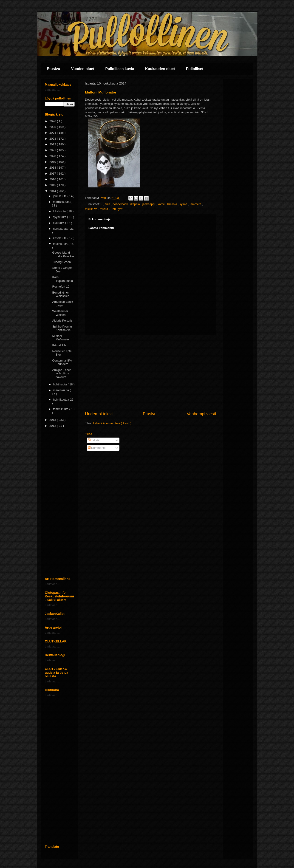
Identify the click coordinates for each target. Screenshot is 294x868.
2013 (53, 420)
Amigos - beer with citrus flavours (61, 373)
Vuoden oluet (83, 69)
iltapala (136, 204)
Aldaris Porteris (62, 321)
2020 (53, 156)
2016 (53, 179)
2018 (53, 168)
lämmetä (196, 204)
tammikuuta (61, 409)
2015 (53, 185)
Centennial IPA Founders (62, 362)
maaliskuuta (61, 390)
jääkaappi (149, 204)
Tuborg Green (61, 262)
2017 (53, 174)
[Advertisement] (150, 373)
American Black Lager (62, 304)
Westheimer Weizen (60, 313)
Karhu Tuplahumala (62, 279)
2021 (53, 150)
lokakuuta (60, 211)
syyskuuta (60, 217)
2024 (53, 133)
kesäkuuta (60, 238)
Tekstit (94, 440)
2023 (53, 139)
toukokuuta (61, 244)
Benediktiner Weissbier (60, 294)
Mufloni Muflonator (61, 338)
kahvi (161, 204)
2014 (53, 191)
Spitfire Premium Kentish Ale (63, 328)
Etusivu (54, 69)
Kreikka (172, 204)
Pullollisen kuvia (120, 69)
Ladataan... (52, 90)
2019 (53, 162)
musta (104, 209)
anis (108, 204)
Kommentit (97, 448)
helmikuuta (61, 400)
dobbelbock (121, 204)
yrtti (121, 209)
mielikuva (92, 209)
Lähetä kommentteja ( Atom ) (112, 423)
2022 (53, 144)
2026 (53, 121)
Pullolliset (195, 69)
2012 (53, 426)
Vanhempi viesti (201, 414)
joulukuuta (60, 196)
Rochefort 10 (61, 287)
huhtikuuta (60, 384)
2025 (53, 127)
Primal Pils (59, 345)
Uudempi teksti (99, 414)
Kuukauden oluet (160, 69)
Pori (114, 209)
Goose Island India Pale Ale (63, 254)
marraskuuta (62, 202)
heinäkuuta (61, 229)
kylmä (184, 204)
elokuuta (59, 223)
